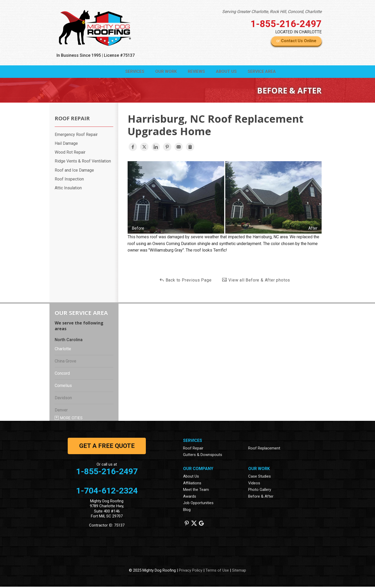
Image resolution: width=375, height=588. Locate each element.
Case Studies (260, 477)
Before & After (261, 497)
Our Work (150, 72)
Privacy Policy (191, 571)
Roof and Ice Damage (74, 171)
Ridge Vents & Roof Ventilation (83, 162)
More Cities (71, 419)
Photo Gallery (260, 491)
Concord (62, 375)
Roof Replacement (264, 449)
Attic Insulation (68, 189)
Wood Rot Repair (70, 154)
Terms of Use (217, 571)
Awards (190, 497)
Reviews (185, 72)
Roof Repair (72, 120)
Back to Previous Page (185, 281)
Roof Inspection (69, 180)
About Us (219, 72)
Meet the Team (196, 491)
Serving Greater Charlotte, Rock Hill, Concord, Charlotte (272, 12)
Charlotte (63, 350)
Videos (254, 484)
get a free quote (107, 447)
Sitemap (239, 571)
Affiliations (192, 484)
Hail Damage (66, 145)
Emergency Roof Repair (76, 136)
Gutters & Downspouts (203, 456)
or (296, 41)
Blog (187, 511)
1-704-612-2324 (107, 492)
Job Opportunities (198, 504)
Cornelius (63, 387)
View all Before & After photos (256, 281)
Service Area (259, 72)
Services (114, 72)
